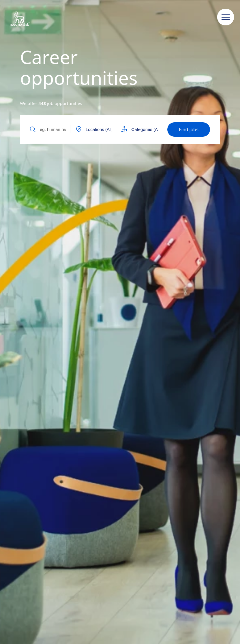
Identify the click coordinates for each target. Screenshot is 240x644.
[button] (226, 17)
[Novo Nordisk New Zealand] (28, 19)
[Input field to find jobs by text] (52, 129)
